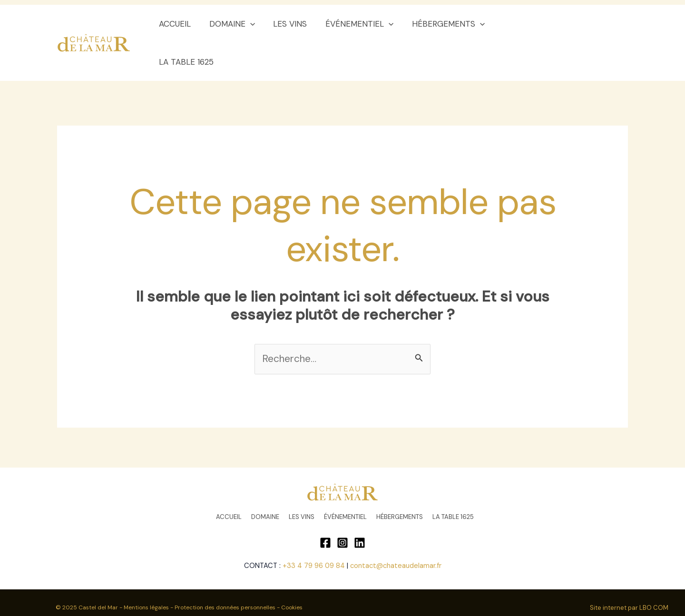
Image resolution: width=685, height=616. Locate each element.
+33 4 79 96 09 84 (314, 528)
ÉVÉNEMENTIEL (357, 24)
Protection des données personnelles (226, 569)
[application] (252, 24)
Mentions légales (146, 569)
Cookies (293, 569)
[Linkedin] (360, 505)
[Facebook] (325, 505)
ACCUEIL (179, 24)
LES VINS (290, 24)
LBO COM (654, 570)
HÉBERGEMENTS (444, 24)
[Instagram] (342, 505)
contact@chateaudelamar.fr (396, 528)
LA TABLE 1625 (524, 24)
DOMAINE (234, 24)
